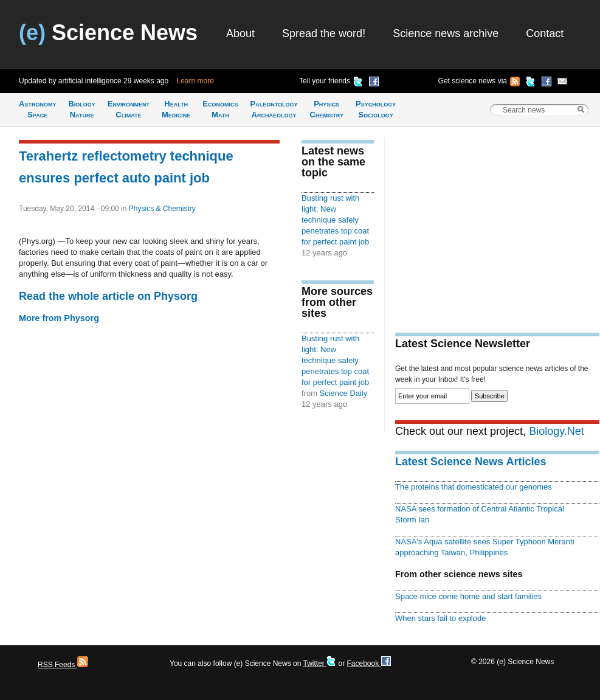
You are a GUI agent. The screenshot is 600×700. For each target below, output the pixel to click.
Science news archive (446, 33)
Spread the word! (324, 33)
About (240, 33)
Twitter (319, 664)
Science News (108, 33)
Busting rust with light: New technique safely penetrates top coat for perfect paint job (335, 220)
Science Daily (344, 393)
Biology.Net (557, 431)
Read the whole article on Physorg (108, 296)
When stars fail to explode (440, 618)
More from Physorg (59, 318)
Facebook (368, 664)
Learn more (195, 81)
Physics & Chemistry (162, 209)
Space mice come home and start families (468, 596)
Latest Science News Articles (471, 462)
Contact (545, 33)
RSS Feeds (63, 665)
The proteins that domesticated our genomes (474, 487)
